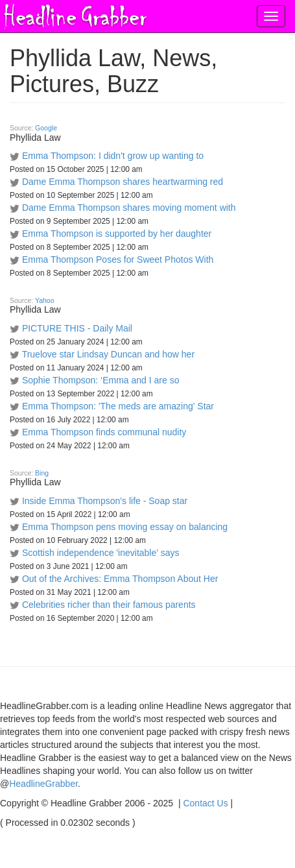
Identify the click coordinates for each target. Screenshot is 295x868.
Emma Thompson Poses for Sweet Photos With (118, 259)
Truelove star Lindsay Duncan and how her (108, 354)
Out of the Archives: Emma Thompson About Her (120, 579)
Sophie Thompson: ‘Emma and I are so (101, 380)
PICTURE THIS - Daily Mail (77, 328)
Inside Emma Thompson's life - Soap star (105, 501)
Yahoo (45, 300)
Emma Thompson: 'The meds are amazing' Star (118, 406)
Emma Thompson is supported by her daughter (117, 234)
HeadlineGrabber (43, 784)
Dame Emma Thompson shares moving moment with (129, 208)
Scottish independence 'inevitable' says (101, 553)
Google (46, 128)
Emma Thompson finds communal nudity (104, 432)
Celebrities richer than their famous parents (109, 605)
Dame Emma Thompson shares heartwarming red (123, 182)
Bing (42, 473)
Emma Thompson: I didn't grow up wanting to (113, 156)
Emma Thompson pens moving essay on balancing (125, 527)
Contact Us (205, 803)
